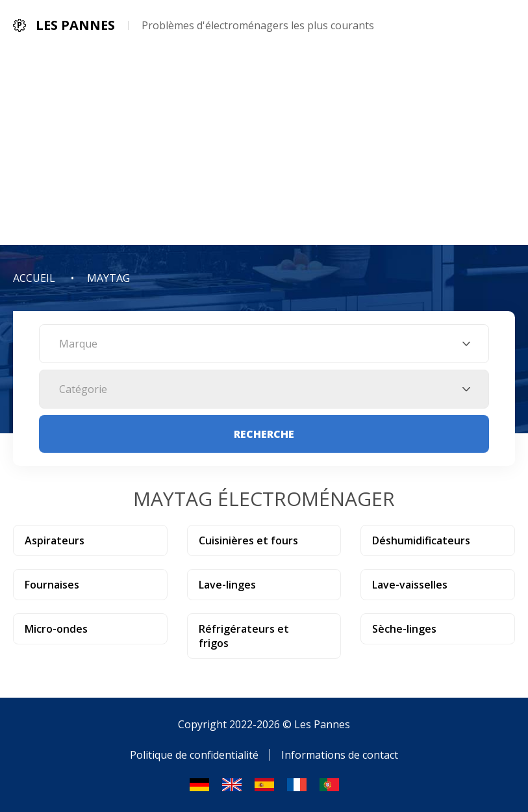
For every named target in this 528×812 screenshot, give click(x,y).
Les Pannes (322, 724)
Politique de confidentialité (194, 755)
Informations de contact (340, 755)
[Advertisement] (264, 147)
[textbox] (264, 344)
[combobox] (264, 344)
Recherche (264, 434)
